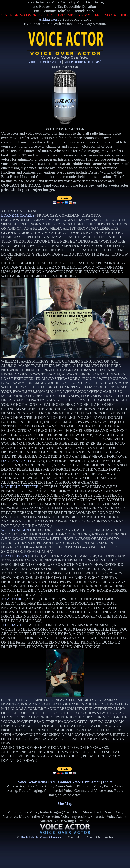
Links (108, 782)
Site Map (65, 803)
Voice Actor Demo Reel (83, 62)
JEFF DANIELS (14, 625)
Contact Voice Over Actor (79, 782)
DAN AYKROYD (15, 461)
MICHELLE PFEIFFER (20, 487)
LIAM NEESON (14, 556)
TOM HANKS (12, 599)
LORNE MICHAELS (18, 215)
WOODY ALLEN (15, 530)
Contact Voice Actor (45, 62)
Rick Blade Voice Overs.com (44, 837)
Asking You (48, 19)
